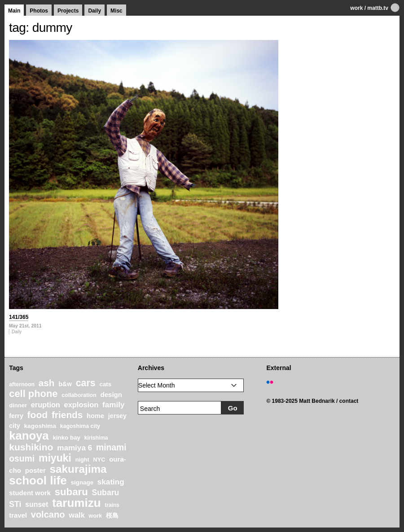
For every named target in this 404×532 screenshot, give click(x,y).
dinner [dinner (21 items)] (18, 405)
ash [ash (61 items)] (47, 383)
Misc (116, 11)
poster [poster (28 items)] (35, 470)
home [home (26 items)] (95, 416)
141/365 (19, 317)
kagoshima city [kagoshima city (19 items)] (80, 426)
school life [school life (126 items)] (38, 480)
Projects (68, 11)
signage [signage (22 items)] (82, 482)
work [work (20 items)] (96, 516)
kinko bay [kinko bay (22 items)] (66, 438)
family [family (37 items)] (113, 405)
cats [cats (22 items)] (105, 384)
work (356, 8)
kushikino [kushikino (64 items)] (31, 447)
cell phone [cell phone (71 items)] (33, 394)
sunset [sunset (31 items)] (37, 504)
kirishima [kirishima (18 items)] (96, 438)
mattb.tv (378, 8)
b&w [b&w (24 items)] (65, 384)
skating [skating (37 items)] (111, 482)
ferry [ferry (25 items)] (16, 416)
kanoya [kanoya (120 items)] (29, 436)
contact (349, 401)
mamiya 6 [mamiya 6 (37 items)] (75, 448)
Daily (94, 11)
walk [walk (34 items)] (77, 515)
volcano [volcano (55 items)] (48, 515)
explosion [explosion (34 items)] (81, 405)
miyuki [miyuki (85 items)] (55, 458)
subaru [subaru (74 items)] (71, 492)
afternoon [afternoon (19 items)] (22, 384)
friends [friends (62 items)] (67, 415)
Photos (39, 11)
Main (14, 11)
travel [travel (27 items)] (18, 515)
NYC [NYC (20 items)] (99, 460)
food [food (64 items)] (38, 415)
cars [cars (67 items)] (86, 383)
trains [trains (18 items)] (112, 505)
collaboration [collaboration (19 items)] (79, 395)
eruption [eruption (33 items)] (46, 405)
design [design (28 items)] (111, 395)
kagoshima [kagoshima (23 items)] (40, 426)
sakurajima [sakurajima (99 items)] (78, 469)
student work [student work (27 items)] (30, 493)
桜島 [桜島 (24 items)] (112, 515)
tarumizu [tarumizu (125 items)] (76, 503)
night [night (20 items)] (82, 460)
